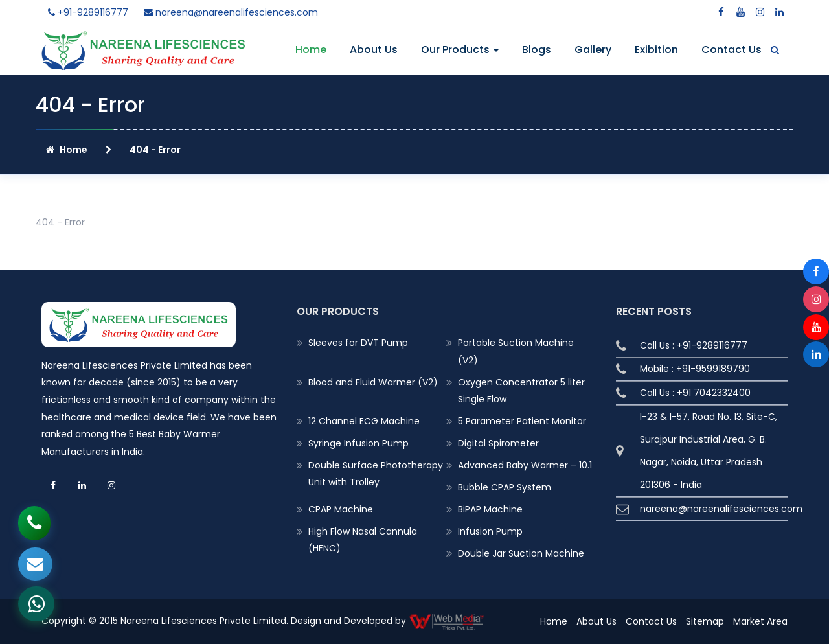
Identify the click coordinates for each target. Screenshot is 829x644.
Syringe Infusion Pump (358, 443)
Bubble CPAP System (505, 487)
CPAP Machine (341, 509)
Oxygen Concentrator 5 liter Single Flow (521, 391)
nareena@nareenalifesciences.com (231, 12)
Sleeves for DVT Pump (358, 343)
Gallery (593, 50)
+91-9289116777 (88, 12)
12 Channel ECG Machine (364, 421)
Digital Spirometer (498, 443)
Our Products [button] (460, 50)
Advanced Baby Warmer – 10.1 (525, 465)
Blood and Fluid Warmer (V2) (373, 382)
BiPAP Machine (490, 509)
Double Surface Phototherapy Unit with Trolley (376, 474)
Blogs (537, 50)
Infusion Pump (490, 531)
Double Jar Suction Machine (521, 553)
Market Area (760, 621)
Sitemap (705, 621)
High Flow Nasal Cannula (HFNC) (363, 540)
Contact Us (732, 50)
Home (311, 50)
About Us (374, 50)
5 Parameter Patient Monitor (522, 421)
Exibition (656, 50)
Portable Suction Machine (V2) (516, 351)
